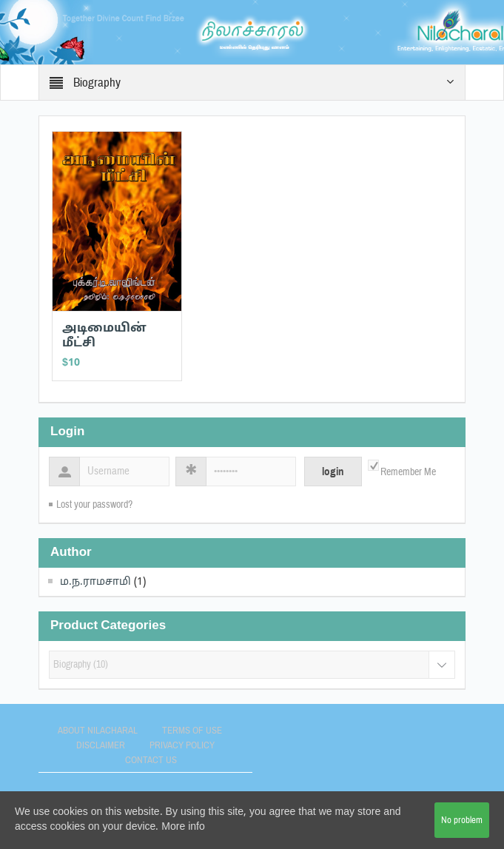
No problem (462, 820)
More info (183, 827)
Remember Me (408, 472)
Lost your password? (94, 505)
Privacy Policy (182, 745)
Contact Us (151, 760)
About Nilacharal (98, 731)
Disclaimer (101, 745)
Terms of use (192, 731)
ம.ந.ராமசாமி (95, 582)
